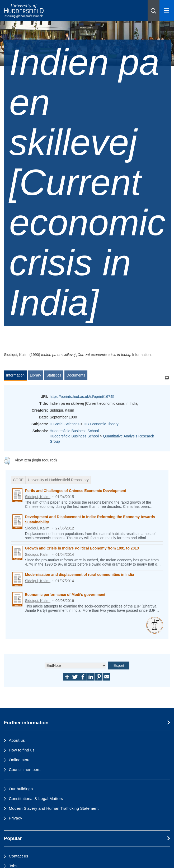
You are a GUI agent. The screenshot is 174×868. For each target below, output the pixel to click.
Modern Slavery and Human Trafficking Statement (54, 808)
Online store (20, 760)
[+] (167, 378)
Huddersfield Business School (74, 431)
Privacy (15, 818)
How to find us (22, 750)
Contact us (18, 856)
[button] (154, 11)
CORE (18, 480)
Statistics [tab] (54, 375)
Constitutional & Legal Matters (36, 799)
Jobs (13, 866)
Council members (25, 770)
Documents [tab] (76, 375)
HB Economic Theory (101, 424)
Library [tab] (36, 375)
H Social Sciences (65, 424)
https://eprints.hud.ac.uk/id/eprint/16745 (82, 397)
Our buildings (21, 789)
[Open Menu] (167, 11)
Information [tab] (15, 375)
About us (17, 740)
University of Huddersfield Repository (58, 480)
